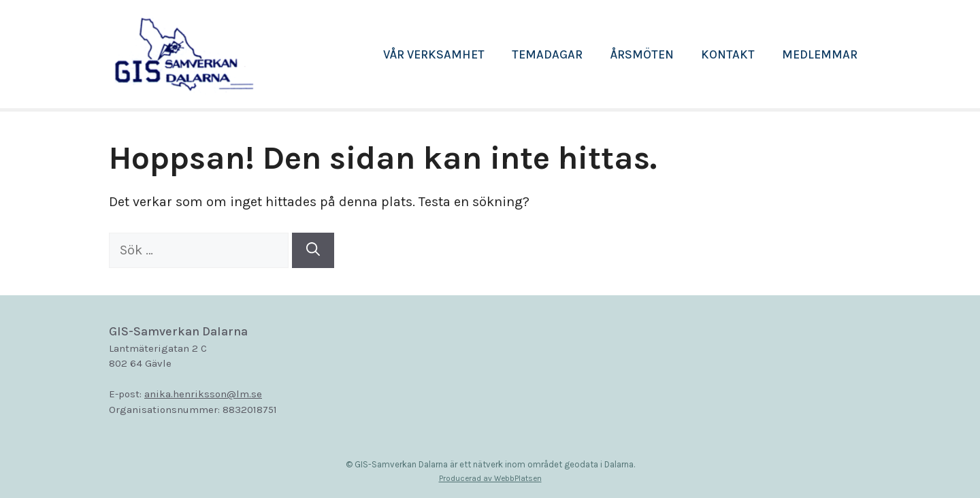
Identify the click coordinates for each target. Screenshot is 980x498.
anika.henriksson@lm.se (203, 394)
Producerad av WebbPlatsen (490, 478)
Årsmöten (642, 54)
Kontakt (728, 54)
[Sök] (313, 250)
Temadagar (547, 54)
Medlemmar (820, 54)
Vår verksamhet (434, 54)
